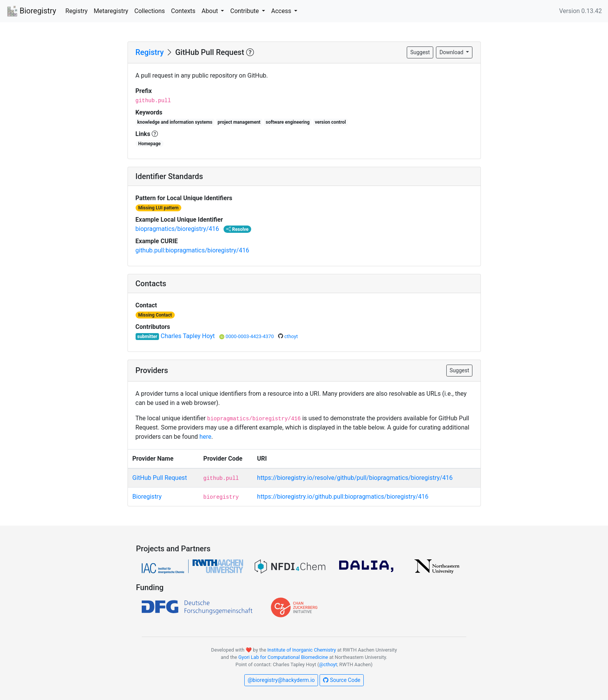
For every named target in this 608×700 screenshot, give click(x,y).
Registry (76, 11)
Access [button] (282, 11)
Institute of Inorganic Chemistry (302, 650)
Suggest (420, 52)
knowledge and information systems (175, 122)
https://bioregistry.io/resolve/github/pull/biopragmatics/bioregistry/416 (355, 478)
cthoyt (291, 336)
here (205, 437)
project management (239, 122)
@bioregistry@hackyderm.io (281, 680)
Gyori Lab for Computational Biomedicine (283, 657)
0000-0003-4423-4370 (250, 336)
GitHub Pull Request (160, 478)
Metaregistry (111, 11)
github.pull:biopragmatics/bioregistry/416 (192, 250)
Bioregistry (31, 12)
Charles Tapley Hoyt (188, 336)
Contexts (183, 11)
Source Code (342, 680)
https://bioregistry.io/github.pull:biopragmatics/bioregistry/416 (343, 497)
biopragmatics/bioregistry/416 (177, 229)
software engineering (288, 122)
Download (452, 52)
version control (331, 122)
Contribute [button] (245, 11)
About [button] (211, 11)
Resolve (237, 229)
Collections (150, 11)
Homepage (150, 144)
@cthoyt (328, 664)
